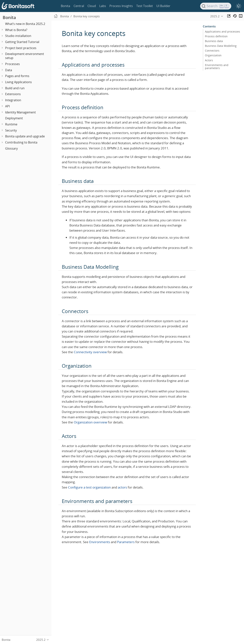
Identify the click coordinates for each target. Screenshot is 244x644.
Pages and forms (17, 76)
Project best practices (21, 48)
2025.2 (215, 16)
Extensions (13, 94)
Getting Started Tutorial (22, 42)
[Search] (216, 6)
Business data (214, 41)
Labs (103, 6)
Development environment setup (25, 56)
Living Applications (18, 82)
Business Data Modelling (221, 46)
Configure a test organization (89, 487)
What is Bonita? (16, 30)
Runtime (11, 124)
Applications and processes (222, 32)
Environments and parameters (217, 67)
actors (122, 487)
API (7, 106)
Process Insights (121, 6)
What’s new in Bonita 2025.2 (25, 24)
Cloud (92, 6)
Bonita (65, 6)
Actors (209, 60)
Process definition (216, 36)
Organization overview (90, 422)
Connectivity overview (90, 352)
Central (79, 6)
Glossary (11, 148)
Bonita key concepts (87, 16)
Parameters (126, 542)
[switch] (238, 6)
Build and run (15, 88)
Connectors (212, 51)
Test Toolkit (145, 6)
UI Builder (163, 6)
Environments (100, 542)
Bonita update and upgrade (25, 136)
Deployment (14, 118)
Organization (213, 55)
